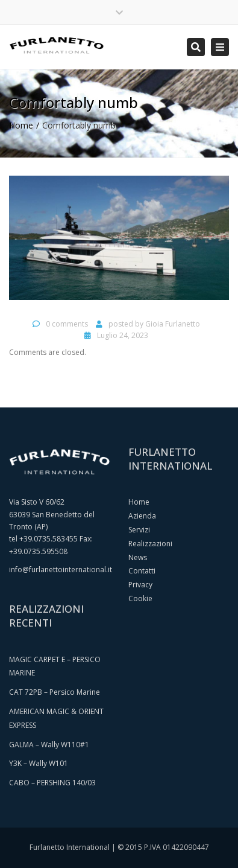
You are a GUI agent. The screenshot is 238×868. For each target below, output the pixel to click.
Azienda (142, 516)
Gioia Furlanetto (173, 324)
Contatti (142, 571)
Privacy (140, 585)
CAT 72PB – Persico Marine (55, 692)
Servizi (139, 530)
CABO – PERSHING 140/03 (52, 783)
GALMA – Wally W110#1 (49, 745)
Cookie (140, 598)
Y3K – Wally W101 (39, 763)
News (138, 557)
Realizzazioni (150, 544)
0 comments (67, 324)
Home (21, 125)
